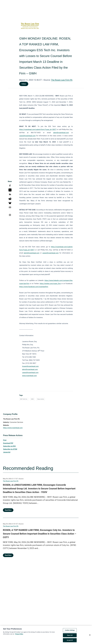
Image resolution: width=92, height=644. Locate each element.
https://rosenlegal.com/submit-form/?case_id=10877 (38, 130)
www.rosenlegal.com (29, 376)
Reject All (70, 636)
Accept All (70, 641)
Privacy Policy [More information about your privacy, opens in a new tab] (19, 635)
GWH (32, 399)
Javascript (7, 452)
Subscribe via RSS (9, 446)
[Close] (90, 636)
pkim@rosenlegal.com (61, 133)
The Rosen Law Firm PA (62, 80)
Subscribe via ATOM (10, 449)
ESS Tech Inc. (24, 399)
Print (5, 440)
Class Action (41, 399)
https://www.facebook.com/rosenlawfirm (34, 287)
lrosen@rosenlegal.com (30, 366)
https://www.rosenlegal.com (13, 428)
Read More (8, 510)
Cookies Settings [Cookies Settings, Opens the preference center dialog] (70, 631)
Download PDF (8, 443)
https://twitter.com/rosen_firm (50, 284)
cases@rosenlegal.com (27, 136)
